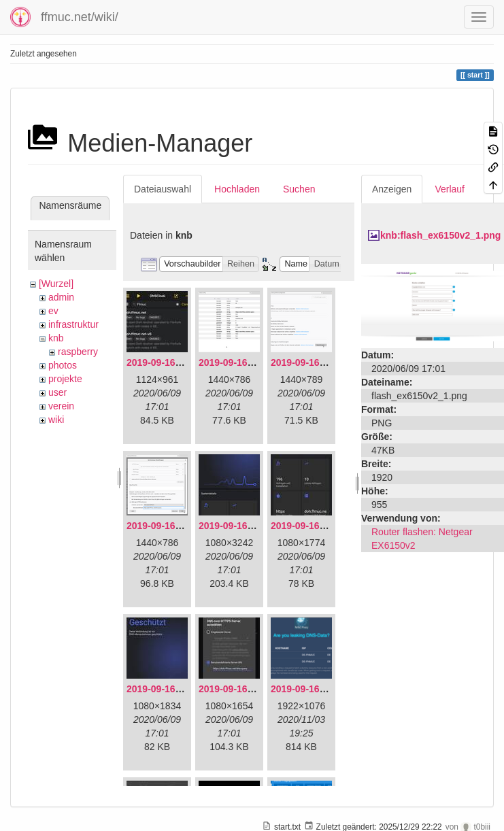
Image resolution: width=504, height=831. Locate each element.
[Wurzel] (56, 284)
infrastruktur (73, 324)
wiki (56, 420)
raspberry (78, 352)
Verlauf (450, 189)
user (57, 392)
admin (61, 297)
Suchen (299, 189)
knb (56, 338)
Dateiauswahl (163, 189)
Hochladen (237, 189)
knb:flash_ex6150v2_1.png (440, 235)
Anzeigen (392, 189)
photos (63, 365)
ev (53, 311)
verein (61, 406)
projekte (65, 379)
